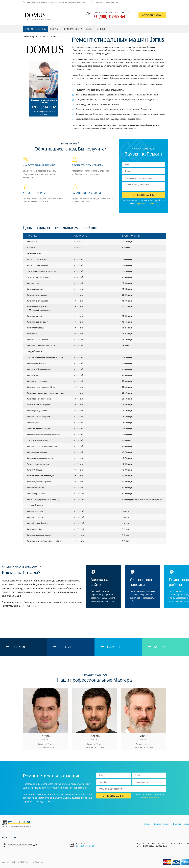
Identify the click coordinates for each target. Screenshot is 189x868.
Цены (89, 29)
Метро (161, 647)
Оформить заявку (36, 29)
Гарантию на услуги (86, 193)
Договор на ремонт (37, 193)
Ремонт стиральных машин (36, 37)
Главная (147, 824)
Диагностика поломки (141, 582)
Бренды (177, 824)
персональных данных (146, 204)
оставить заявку (152, 15)
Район (114, 647)
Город (19, 647)
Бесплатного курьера (87, 165)
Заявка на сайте (100, 582)
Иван (144, 736)
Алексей (95, 736)
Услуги (54, 29)
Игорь (45, 736)
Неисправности (72, 29)
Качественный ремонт (39, 165)
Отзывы (101, 29)
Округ (66, 647)
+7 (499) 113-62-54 (109, 16)
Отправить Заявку (144, 195)
